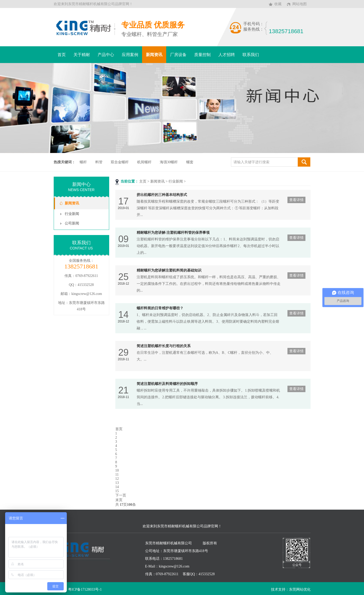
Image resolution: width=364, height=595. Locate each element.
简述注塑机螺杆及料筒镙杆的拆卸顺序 (167, 384)
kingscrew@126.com (87, 294)
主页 (143, 181)
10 (117, 470)
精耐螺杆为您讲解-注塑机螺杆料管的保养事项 (173, 233)
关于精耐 (82, 55)
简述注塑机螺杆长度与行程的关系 (164, 346)
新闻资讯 (154, 55)
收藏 (278, 4)
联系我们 (251, 55)
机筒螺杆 (144, 162)
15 (117, 491)
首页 (62, 55)
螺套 (190, 162)
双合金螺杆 (120, 162)
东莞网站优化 (300, 589)
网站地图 (300, 4)
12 (117, 479)
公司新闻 (72, 223)
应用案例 (130, 55)
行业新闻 (176, 181)
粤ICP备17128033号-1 (85, 589)
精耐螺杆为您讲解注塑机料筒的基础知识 (169, 270)
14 (117, 487)
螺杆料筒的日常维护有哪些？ (160, 308)
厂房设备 (178, 55)
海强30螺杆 (169, 162)
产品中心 (106, 55)
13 (117, 483)
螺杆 (83, 162)
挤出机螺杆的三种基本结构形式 (162, 195)
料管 (99, 162)
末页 (119, 500)
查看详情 (296, 200)
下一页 (121, 495)
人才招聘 (227, 55)
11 (117, 475)
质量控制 (202, 55)
